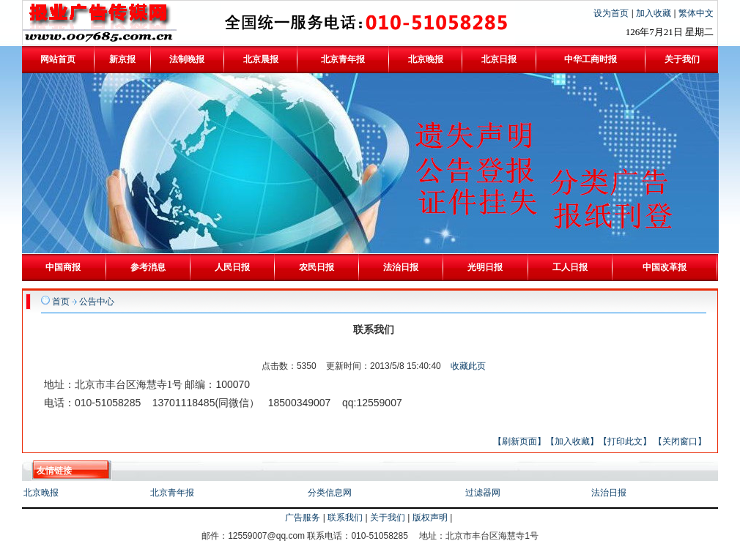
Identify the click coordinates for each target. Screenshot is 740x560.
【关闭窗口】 (680, 441)
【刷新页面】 (519, 441)
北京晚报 (41, 493)
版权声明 (430, 518)
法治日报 (609, 493)
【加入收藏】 (572, 441)
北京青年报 (172, 493)
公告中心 (97, 302)
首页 (61, 302)
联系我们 (345, 518)
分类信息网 (330, 493)
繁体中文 (696, 13)
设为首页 (612, 13)
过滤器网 (483, 493)
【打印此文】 (625, 441)
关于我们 (388, 518)
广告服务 (303, 518)
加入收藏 (655, 13)
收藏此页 (468, 366)
